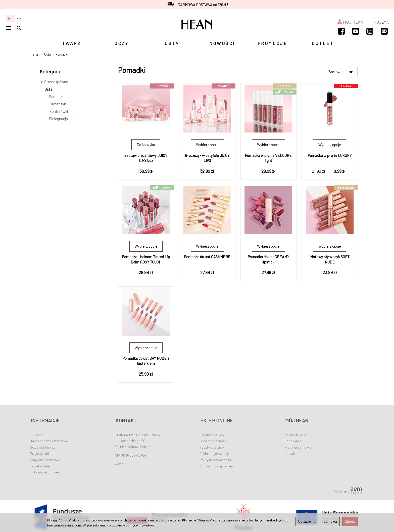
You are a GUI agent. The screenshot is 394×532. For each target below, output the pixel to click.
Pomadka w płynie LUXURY (330, 156)
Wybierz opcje (207, 145)
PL (10, 18)
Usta (48, 89)
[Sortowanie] (340, 72)
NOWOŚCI (222, 43)
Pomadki (56, 97)
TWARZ (71, 43)
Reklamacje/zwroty (214, 452)
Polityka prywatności (216, 458)
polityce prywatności (141, 525)
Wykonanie (348, 490)
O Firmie (36, 433)
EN (19, 18)
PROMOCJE (273, 43)
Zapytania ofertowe (45, 458)
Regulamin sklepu (213, 433)
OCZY (121, 43)
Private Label (40, 464)
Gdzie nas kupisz (42, 445)
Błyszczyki (58, 104)
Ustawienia (307, 521)
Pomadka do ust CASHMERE (207, 257)
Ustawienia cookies (45, 470)
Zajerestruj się (295, 433)
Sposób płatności (213, 439)
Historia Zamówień (299, 445)
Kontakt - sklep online (216, 464)
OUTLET (323, 43)
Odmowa (330, 521)
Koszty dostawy (212, 445)
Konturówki (59, 111)
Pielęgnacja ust (62, 119)
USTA (172, 43)
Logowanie (293, 439)
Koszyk (290, 452)
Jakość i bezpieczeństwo (49, 439)
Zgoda (350, 521)
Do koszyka (146, 145)
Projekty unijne (41, 452)
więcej (119, 462)
